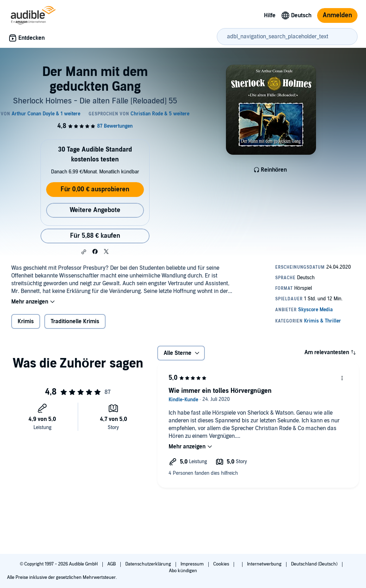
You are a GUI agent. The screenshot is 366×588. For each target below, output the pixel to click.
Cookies (222, 564)
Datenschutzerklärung (149, 564)
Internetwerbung (265, 564)
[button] (84, 252)
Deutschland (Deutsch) (315, 564)
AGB (112, 564)
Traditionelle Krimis (75, 321)
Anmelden (337, 15)
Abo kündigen (183, 571)
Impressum (193, 564)
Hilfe (270, 15)
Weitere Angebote (95, 210)
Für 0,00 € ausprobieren (95, 189)
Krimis (26, 321)
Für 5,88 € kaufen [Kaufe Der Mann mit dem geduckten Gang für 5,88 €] (95, 236)
